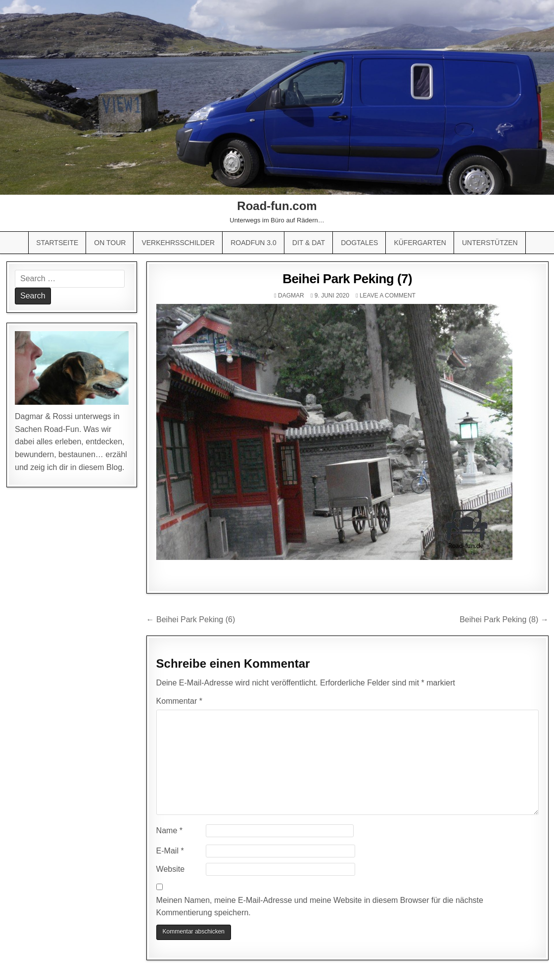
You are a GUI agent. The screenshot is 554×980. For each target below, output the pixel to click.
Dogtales (359, 243)
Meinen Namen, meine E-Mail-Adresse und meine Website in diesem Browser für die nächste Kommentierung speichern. (320, 907)
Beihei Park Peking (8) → (504, 619)
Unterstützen (490, 243)
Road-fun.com (277, 206)
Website (171, 869)
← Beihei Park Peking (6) (191, 619)
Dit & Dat (309, 243)
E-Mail (170, 851)
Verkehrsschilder (178, 243)
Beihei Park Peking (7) (347, 279)
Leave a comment (388, 296)
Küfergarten (420, 243)
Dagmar (291, 296)
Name (169, 831)
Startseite (57, 243)
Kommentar (179, 701)
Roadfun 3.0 (254, 243)
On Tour (110, 243)
